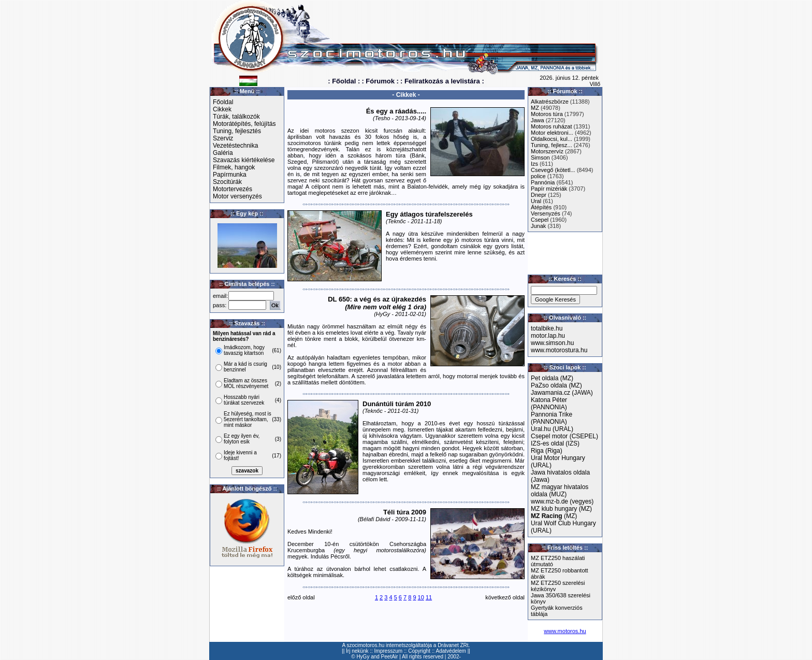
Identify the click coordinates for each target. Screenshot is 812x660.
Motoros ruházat (551, 126)
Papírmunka (230, 175)
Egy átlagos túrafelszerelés (429, 214)
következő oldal (505, 597)
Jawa (538, 120)
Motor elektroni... (552, 133)
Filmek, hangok (234, 167)
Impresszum (388, 651)
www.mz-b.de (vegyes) (562, 501)
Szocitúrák (227, 182)
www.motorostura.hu (559, 350)
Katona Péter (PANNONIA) (549, 404)
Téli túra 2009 (405, 512)
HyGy (363, 657)
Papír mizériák (549, 189)
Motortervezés (233, 189)
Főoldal (223, 102)
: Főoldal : (344, 81)
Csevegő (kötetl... (553, 170)
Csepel (540, 220)
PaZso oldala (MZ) (556, 385)
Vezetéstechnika (235, 146)
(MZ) (554, 516)
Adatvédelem (451, 651)
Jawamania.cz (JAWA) (562, 393)
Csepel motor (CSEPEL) (564, 436)
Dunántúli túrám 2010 (397, 404)
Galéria (223, 153)
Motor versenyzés (237, 196)
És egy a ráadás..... (396, 111)
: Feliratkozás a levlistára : (442, 81)
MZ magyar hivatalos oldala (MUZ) (560, 491)
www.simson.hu (552, 343)
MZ (535, 108)
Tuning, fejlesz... (552, 145)
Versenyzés (546, 213)
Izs (534, 164)
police (538, 176)
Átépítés (541, 207)
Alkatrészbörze (550, 102)
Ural (536, 201)
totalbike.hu (547, 328)
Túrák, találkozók (236, 117)
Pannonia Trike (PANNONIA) (552, 418)
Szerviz (223, 138)
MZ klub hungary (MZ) (561, 509)
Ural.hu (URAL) (552, 429)
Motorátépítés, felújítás (244, 124)
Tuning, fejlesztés (237, 131)
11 (429, 597)
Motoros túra (547, 114)
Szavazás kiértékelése (244, 160)
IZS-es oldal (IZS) (555, 443)
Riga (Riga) (547, 451)
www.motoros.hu (565, 631)
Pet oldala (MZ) (552, 378)
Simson (540, 157)
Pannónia (543, 182)
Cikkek (222, 109)
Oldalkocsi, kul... (552, 139)
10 (421, 597)
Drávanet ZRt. (454, 645)
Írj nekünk (357, 651)
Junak (538, 226)
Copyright (419, 651)
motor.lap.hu (548, 336)
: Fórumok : (380, 81)
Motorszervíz (547, 151)
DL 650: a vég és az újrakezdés (377, 303)
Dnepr (539, 195)
